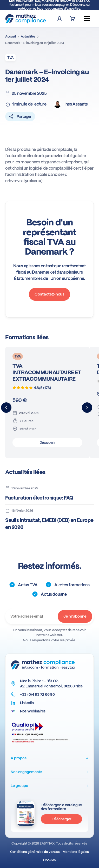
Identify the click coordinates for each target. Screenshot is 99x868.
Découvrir (47, 442)
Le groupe (49, 786)
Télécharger (61, 819)
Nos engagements (49, 772)
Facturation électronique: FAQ (39, 498)
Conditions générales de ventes (35, 852)
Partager (20, 116)
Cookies (49, 860)
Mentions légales (76, 852)
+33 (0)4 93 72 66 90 (37, 694)
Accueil (11, 36)
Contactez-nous (49, 294)
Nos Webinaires (33, 711)
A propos (49, 758)
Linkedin (27, 703)
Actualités (28, 36)
